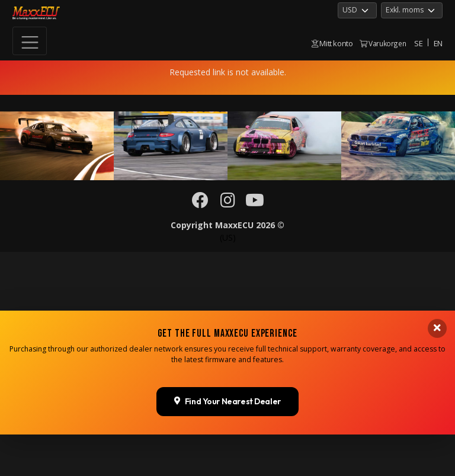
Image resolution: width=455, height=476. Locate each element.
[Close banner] (437, 433)
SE (418, 43)
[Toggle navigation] (30, 41)
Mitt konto (332, 43)
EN (438, 43)
